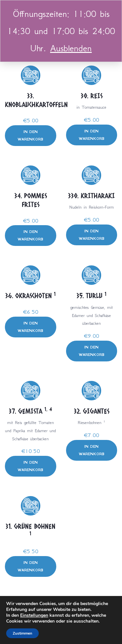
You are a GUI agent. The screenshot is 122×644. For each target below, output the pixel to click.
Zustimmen (22, 633)
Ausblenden (71, 48)
